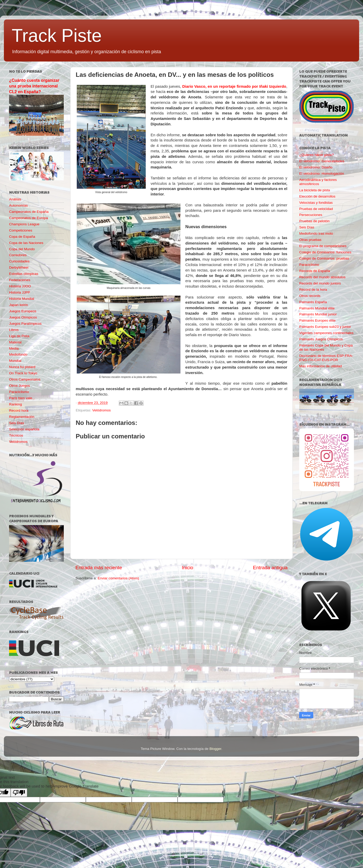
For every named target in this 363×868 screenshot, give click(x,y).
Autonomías (18, 205)
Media (14, 348)
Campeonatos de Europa (29, 218)
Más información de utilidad (320, 366)
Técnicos (16, 435)
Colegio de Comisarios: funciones (325, 252)
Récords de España (315, 271)
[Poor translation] (19, 793)
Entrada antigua (270, 568)
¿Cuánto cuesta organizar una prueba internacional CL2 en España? (34, 86)
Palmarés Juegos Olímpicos (321, 339)
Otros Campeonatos (25, 379)
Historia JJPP (20, 292)
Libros (14, 330)
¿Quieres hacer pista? (316, 155)
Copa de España (22, 237)
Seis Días (17, 423)
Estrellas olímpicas (24, 274)
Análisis (15, 199)
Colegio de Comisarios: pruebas (324, 258)
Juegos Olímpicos (23, 317)
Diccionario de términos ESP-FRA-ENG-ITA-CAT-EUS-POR (326, 358)
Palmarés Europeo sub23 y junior (325, 327)
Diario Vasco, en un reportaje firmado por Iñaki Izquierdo (234, 86)
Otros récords (310, 296)
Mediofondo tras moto (316, 233)
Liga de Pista (19, 336)
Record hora (19, 411)
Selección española (24, 429)
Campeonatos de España (29, 212)
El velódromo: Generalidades (322, 161)
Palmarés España (313, 302)
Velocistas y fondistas (316, 203)
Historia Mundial (22, 299)
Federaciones (20, 280)
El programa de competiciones (323, 246)
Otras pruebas (310, 240)
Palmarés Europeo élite (317, 320)
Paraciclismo (19, 392)
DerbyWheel (19, 267)
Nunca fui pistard (22, 367)
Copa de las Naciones (26, 243)
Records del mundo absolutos (322, 277)
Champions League (24, 224)
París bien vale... (22, 398)
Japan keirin (19, 305)
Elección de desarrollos (317, 196)
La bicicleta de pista (315, 190)
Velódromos (102, 410)
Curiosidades (19, 261)
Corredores (18, 255)
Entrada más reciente (99, 568)
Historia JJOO (20, 286)
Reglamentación (22, 417)
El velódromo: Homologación (322, 174)
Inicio (187, 568)
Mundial (15, 361)
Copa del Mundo (22, 249)
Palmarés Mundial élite (317, 308)
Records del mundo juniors (320, 283)
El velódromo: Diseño (316, 167)
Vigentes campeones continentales (326, 333)
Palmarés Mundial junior (318, 314)
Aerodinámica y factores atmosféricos (318, 182)
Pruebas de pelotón (314, 221)
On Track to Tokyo (23, 373)
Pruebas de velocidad (316, 209)
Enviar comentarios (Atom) (118, 578)
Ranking (16, 404)
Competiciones (21, 230)
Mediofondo (18, 354)
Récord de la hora (313, 290)
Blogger (215, 749)
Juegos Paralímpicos (25, 324)
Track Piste (57, 36)
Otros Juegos (19, 386)
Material (15, 342)
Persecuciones (311, 215)
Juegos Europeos (23, 311)
